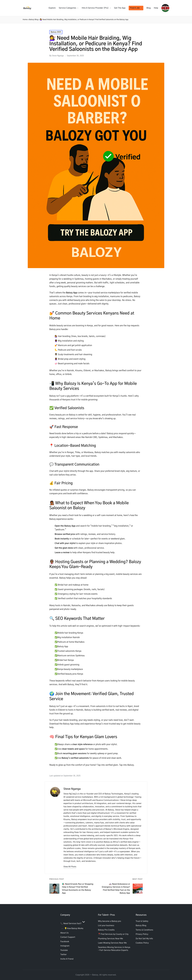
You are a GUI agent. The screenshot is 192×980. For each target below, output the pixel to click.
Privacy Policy (142, 934)
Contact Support (68, 937)
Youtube (64, 950)
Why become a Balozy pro (110, 921)
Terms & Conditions (144, 930)
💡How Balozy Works (74, 928)
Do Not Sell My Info (144, 939)
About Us (65, 933)
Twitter (64, 955)
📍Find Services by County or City (113, 934)
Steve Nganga (72, 789)
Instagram (65, 946)
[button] (70, 867)
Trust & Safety (142, 921)
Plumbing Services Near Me (110, 939)
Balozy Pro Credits (106, 930)
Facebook (65, 942)
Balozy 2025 (56, 32)
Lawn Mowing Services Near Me (112, 943)
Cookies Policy (142, 943)
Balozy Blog (34, 20)
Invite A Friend (67, 959)
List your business (106, 926)
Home (25, 20)
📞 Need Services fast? (73, 924)
